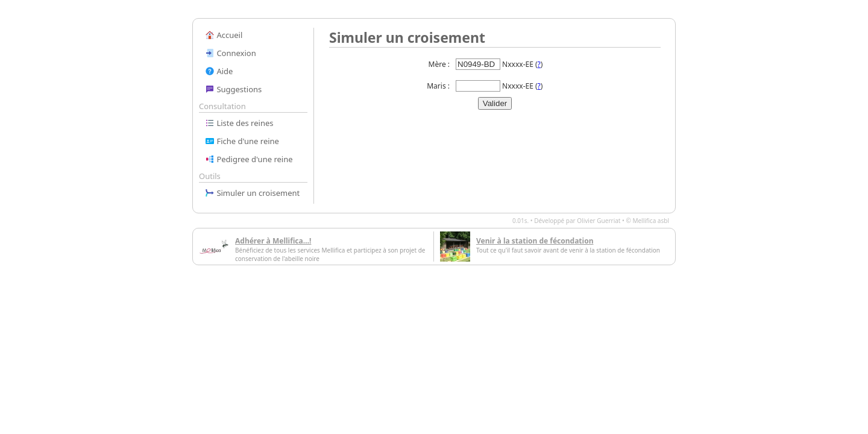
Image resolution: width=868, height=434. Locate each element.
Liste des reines (239, 123)
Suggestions (233, 89)
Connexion (231, 53)
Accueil (224, 35)
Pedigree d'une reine (249, 159)
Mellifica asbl (651, 221)
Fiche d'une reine (242, 141)
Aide (219, 71)
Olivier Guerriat (599, 221)
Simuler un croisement (252, 193)
